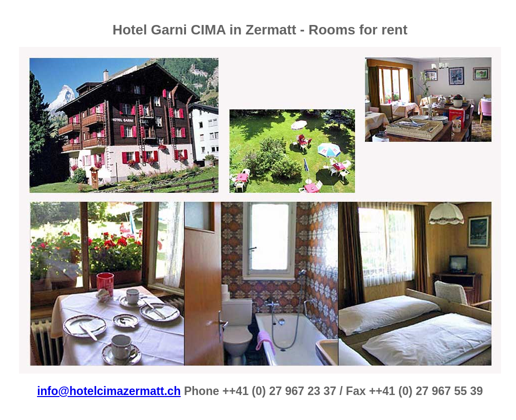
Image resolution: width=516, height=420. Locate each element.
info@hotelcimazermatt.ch (109, 391)
